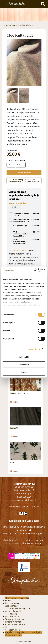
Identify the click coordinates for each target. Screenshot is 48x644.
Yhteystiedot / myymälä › (17, 598)
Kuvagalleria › (21, 632)
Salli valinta (24, 365)
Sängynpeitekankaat (15, 619)
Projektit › (10, 632)
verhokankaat (9, 25)
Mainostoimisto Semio (24, 641)
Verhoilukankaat (13, 611)
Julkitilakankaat (12, 616)
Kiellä (24, 372)
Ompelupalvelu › (14, 635)
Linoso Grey (15, 428)
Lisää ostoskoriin (24, 173)
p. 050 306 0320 (24, 497)
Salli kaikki (24, 357)
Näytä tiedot (34, 349)
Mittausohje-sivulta (18, 250)
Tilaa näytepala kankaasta (24, 181)
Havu (12, 463)
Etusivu (9, 601)
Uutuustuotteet (13, 603)
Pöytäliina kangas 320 (21, 609)
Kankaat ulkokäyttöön (16, 624)
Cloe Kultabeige (25, 25)
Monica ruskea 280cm (19, 393)
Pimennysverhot (13, 622)
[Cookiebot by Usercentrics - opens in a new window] (34, 270)
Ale (7, 627)
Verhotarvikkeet (13, 630)
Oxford (14, 614)
